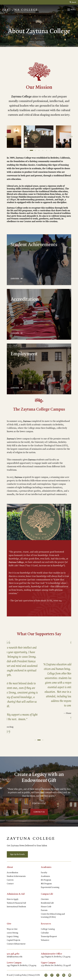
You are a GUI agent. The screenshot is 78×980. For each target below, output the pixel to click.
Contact (10, 884)
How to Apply (13, 899)
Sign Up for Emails (17, 854)
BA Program (46, 880)
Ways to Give (12, 929)
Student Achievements (16, 876)
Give (9, 924)
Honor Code (46, 907)
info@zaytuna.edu (15, 957)
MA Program (46, 884)
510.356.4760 (13, 954)
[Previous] (7, 137)
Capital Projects (14, 940)
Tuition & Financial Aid (16, 903)
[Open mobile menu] (72, 10)
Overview (45, 899)
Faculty (44, 873)
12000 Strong (12, 933)
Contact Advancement (16, 944)
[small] (46, 975)
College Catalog (48, 929)
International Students (16, 907)
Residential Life (47, 903)
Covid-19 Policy (21, 975)
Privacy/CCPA (34, 975)
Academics (46, 867)
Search (73, 2)
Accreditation (12, 873)
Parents (44, 910)
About (10, 867)
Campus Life (47, 894)
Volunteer (45, 940)
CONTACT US (39, 812)
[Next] (71, 137)
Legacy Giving (13, 937)
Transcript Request (49, 937)
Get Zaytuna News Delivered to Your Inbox (27, 846)
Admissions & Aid (16, 894)
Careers (10, 880)
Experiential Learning (50, 887)
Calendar (45, 933)
